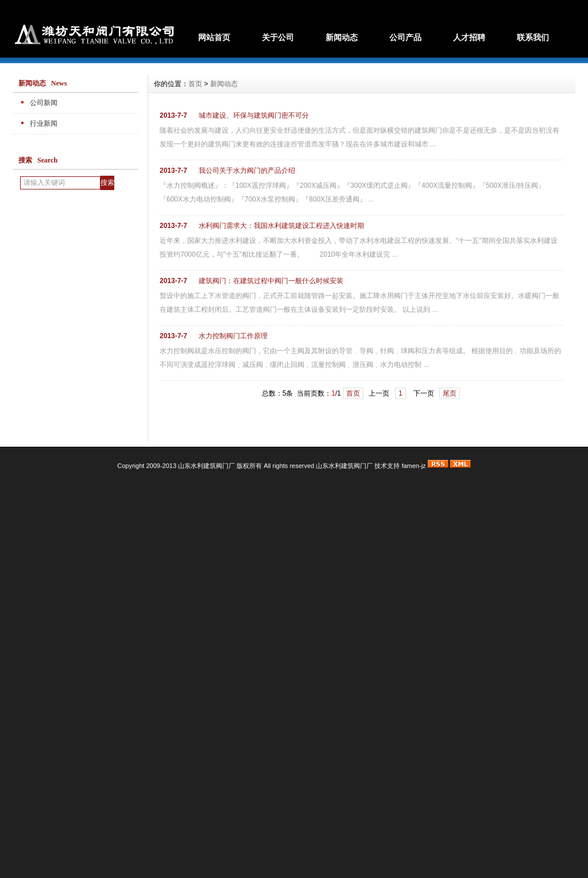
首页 (195, 84)
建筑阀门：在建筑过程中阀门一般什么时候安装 (271, 281)
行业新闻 (44, 123)
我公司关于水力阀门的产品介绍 (247, 171)
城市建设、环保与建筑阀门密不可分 (254, 115)
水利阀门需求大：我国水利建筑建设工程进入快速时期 (281, 226)
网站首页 (214, 37)
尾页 (450, 393)
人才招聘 (469, 37)
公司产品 (405, 37)
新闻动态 (342, 37)
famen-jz (413, 466)
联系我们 (533, 37)
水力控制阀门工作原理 (233, 336)
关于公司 (278, 37)
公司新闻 (44, 103)
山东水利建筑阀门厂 (344, 466)
